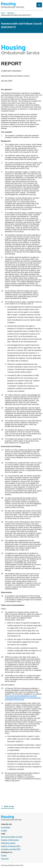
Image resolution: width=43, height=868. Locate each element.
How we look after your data (12, 837)
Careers (4, 855)
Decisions (11, 13)
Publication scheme (8, 843)
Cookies (4, 831)
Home (3, 13)
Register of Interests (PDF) (11, 846)
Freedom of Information (10, 840)
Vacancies (5, 859)
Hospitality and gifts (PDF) (11, 849)
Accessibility (6, 827)
